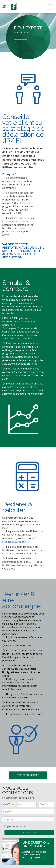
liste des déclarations (16, 542)
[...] (27, 804)
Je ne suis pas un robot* (16, 827)
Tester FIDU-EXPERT (28, 775)
